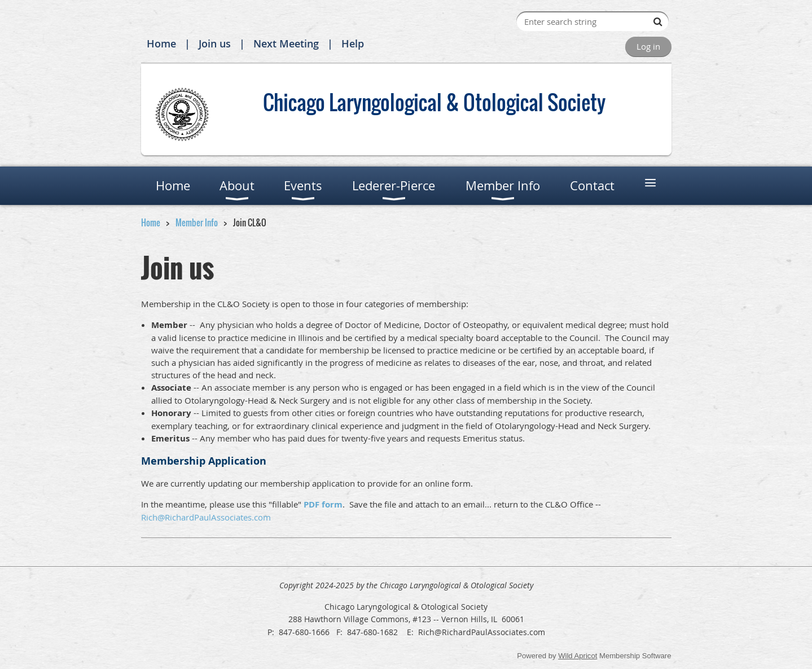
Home (161, 43)
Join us (215, 43)
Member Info (197, 222)
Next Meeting (286, 43)
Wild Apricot (578, 656)
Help (353, 43)
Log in (648, 46)
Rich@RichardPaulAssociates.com (206, 517)
